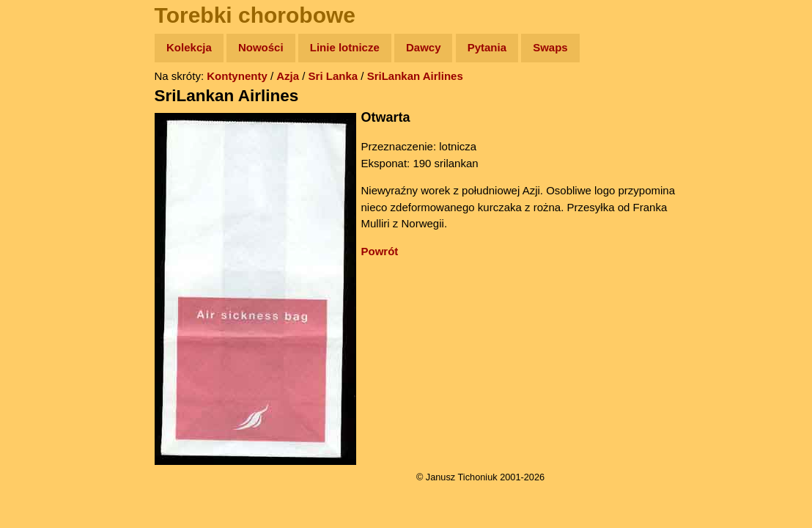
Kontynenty (250, 76)
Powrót (392, 251)
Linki (37, 274)
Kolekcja (202, 47)
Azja (300, 76)
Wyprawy (49, 104)
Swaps (563, 47)
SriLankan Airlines (428, 76)
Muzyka (44, 217)
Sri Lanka (346, 76)
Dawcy (436, 47)
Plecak (42, 246)
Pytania (499, 47)
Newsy (42, 161)
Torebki (44, 302)
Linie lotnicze (357, 47)
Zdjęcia (44, 133)
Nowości (273, 47)
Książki (44, 190)
